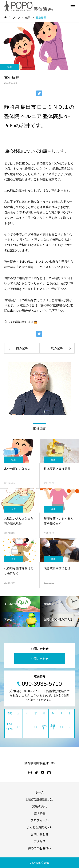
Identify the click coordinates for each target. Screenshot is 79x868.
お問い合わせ (40, 659)
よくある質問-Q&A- (39, 827)
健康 (9, 67)
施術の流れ (40, 806)
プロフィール (40, 820)
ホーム (40, 792)
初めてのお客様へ (40, 848)
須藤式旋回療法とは (40, 799)
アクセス (40, 841)
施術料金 (40, 813)
